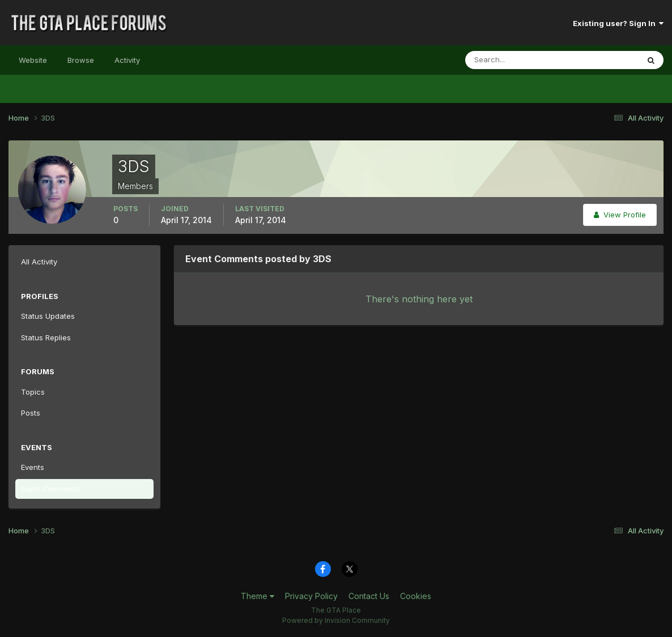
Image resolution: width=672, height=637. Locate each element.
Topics (33, 392)
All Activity (39, 262)
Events (33, 467)
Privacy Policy (311, 596)
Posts (31, 413)
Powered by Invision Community (336, 620)
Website (33, 60)
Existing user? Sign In (618, 23)
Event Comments (51, 489)
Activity (127, 60)
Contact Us (369, 596)
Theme (258, 596)
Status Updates (48, 316)
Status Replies (46, 337)
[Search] (515, 60)
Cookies (416, 596)
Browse (81, 60)
